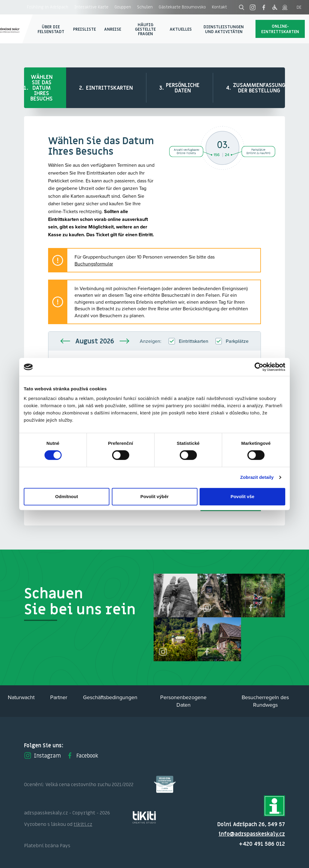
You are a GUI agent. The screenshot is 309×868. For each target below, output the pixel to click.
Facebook (82, 755)
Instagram (42, 755)
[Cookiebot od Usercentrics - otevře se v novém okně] (259, 367)
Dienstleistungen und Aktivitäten (224, 29)
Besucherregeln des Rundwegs (265, 701)
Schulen (145, 7)
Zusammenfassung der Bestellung (259, 88)
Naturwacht (21, 697)
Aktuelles (181, 29)
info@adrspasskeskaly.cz (252, 834)
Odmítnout (67, 496)
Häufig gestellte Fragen (145, 29)
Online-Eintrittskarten (280, 29)
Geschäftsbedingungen (110, 697)
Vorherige (65, 341)
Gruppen (123, 7)
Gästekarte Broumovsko (182, 7)
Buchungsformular (94, 264)
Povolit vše (242, 496)
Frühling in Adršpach (48, 7)
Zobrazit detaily (257, 477)
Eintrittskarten (109, 88)
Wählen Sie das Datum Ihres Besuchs (41, 88)
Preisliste (84, 29)
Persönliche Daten (183, 88)
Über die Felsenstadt (51, 29)
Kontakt (219, 7)
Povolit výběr (154, 496)
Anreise (113, 29)
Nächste (124, 341)
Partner (59, 697)
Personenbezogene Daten (183, 701)
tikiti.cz (83, 824)
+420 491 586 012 (262, 844)
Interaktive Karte (91, 7)
